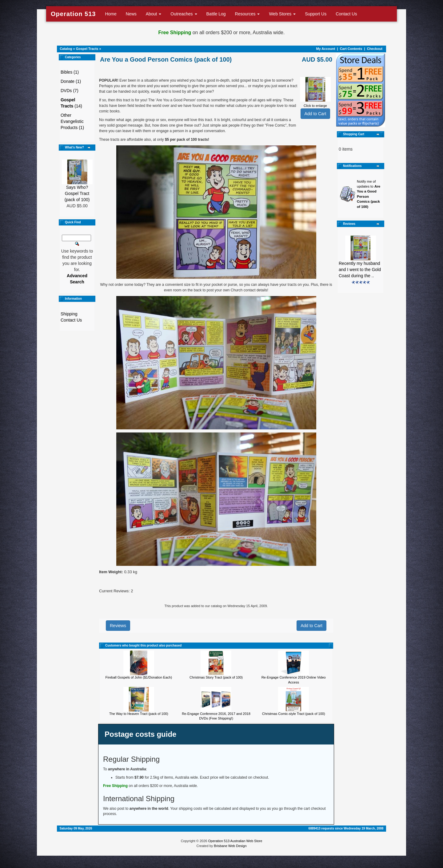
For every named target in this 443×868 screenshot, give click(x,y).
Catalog (66, 49)
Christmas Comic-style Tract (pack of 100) (294, 714)
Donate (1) (71, 81)
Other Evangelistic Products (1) (72, 121)
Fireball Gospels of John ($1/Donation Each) (139, 677)
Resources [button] (247, 14)
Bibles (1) (70, 72)
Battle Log (216, 14)
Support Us (316, 14)
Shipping (69, 314)
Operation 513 (73, 14)
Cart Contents (351, 49)
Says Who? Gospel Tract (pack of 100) (77, 193)
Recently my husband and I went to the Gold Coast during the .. (360, 270)
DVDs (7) (70, 91)
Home (111, 14)
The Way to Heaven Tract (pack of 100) (139, 714)
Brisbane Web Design (230, 846)
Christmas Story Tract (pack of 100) (216, 677)
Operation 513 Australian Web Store (235, 841)
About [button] (154, 14)
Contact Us (346, 14)
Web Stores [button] (282, 14)
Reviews (118, 626)
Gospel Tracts (87, 49)
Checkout (375, 49)
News (131, 14)
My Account (325, 49)
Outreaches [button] (184, 14)
